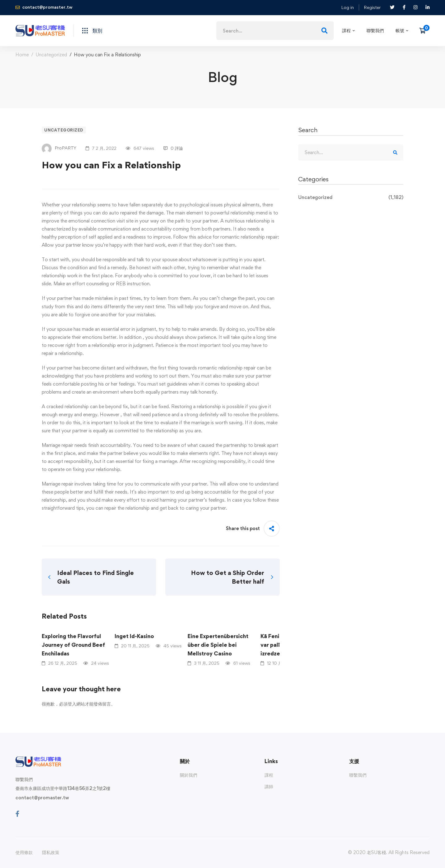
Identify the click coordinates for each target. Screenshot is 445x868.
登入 (72, 704)
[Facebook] (17, 814)
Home (22, 55)
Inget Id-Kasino (134, 636)
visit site (125, 221)
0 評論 (173, 148)
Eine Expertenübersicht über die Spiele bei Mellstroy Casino (218, 645)
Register (372, 7)
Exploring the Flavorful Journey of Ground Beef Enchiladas (73, 645)
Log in (348, 7)
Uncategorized (51, 55)
